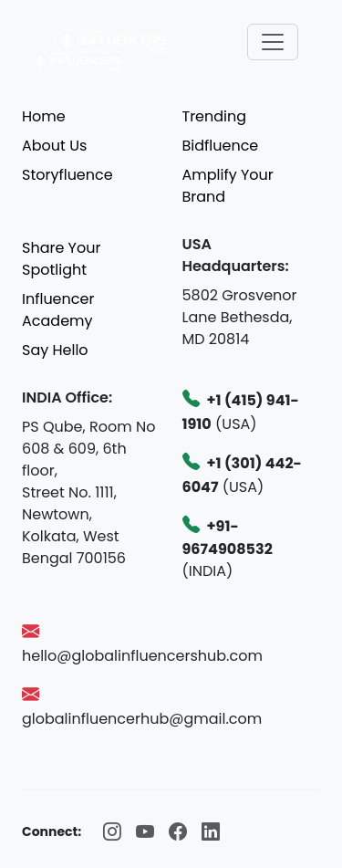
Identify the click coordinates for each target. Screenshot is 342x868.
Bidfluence (221, 146)
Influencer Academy (58, 310)
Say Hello (55, 350)
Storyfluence (67, 175)
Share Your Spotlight (61, 259)
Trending (215, 116)
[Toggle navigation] (273, 42)
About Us (54, 146)
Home (44, 116)
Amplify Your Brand (228, 186)
